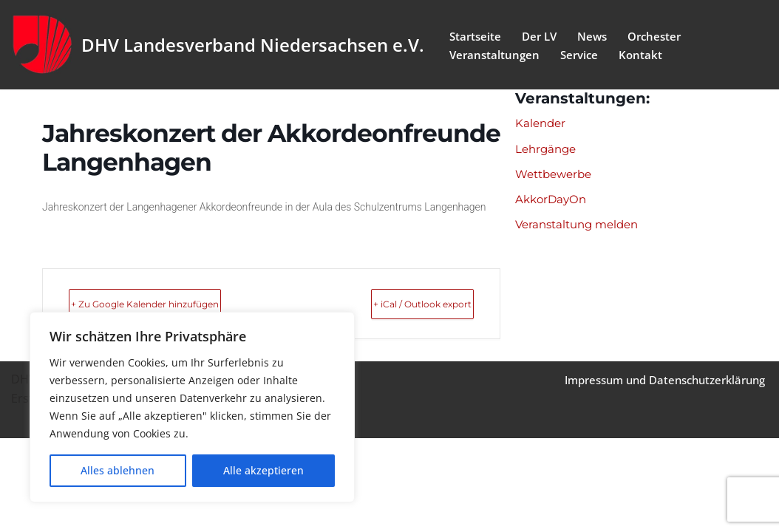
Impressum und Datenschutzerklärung (656, 474)
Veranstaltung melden (582, 229)
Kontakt (647, 55)
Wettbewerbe (557, 177)
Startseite (476, 35)
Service (584, 55)
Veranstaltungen (496, 55)
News (598, 35)
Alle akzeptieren (263, 470)
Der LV (543, 35)
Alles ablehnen (118, 470)
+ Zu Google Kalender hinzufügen (183, 304)
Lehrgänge (548, 150)
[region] (192, 407)
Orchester (663, 35)
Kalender (542, 124)
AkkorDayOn (553, 203)
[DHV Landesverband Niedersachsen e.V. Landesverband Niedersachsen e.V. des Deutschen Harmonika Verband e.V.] (218, 45)
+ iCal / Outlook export (391, 304)
